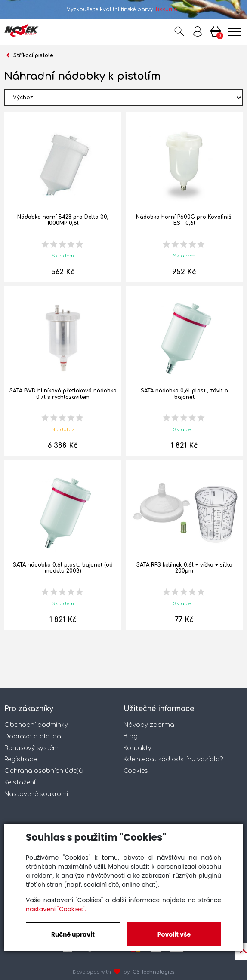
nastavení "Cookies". (56, 909)
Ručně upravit (73, 934)
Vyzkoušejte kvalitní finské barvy (124, 9)
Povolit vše (174, 934)
